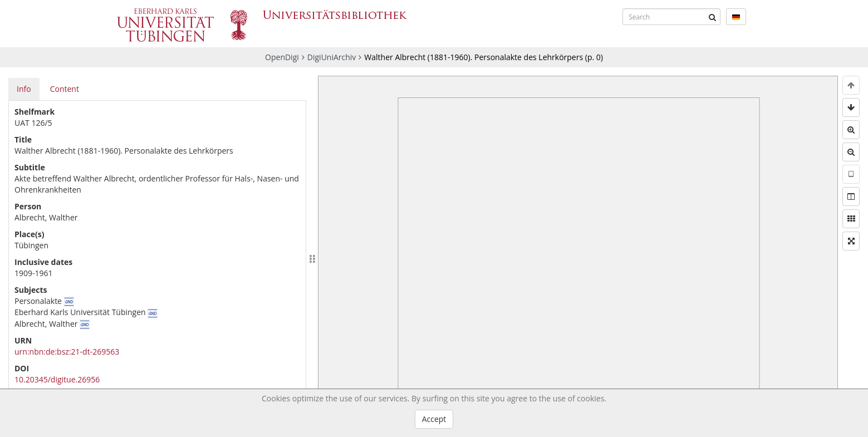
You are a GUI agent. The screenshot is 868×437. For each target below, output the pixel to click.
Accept (434, 419)
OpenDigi (282, 57)
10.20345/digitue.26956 (57, 379)
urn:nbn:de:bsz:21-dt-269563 (67, 352)
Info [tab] (24, 89)
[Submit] (712, 17)
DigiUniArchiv (332, 57)
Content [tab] (65, 89)
